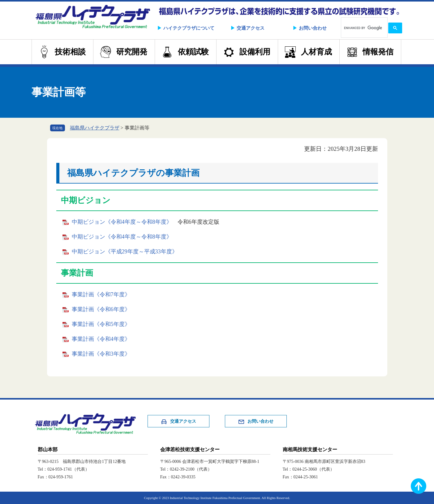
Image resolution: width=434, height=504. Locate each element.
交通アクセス (251, 28)
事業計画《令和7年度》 (101, 294)
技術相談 (70, 52)
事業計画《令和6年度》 (101, 309)
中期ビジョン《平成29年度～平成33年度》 (125, 252)
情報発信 (378, 52)
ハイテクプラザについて (189, 28)
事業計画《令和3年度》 (101, 354)
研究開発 (132, 52)
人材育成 (316, 52)
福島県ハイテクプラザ (95, 128)
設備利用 (255, 52)
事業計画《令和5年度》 (101, 324)
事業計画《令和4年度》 (101, 339)
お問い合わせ (313, 28)
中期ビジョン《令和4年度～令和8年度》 (122, 222)
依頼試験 (193, 52)
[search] (364, 28)
